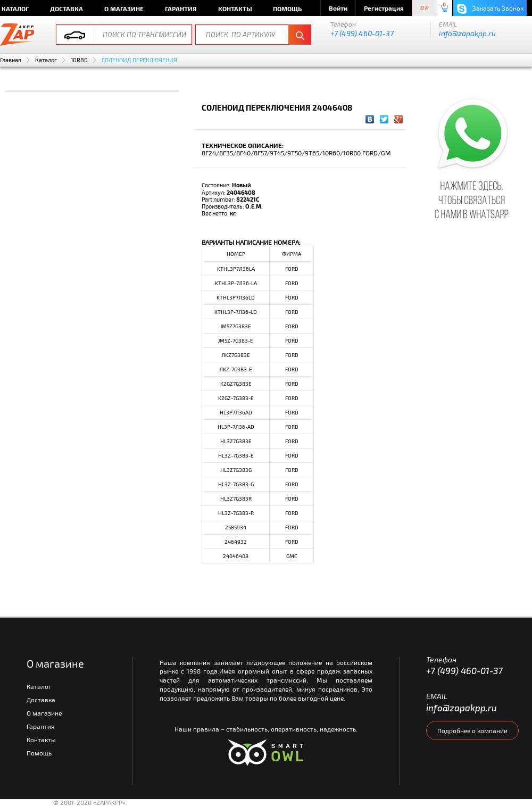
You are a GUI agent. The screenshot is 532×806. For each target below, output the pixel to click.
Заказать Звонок (490, 9)
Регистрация (384, 8)
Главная (11, 60)
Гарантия (181, 9)
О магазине (124, 9)
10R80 (79, 60)
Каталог (46, 60)
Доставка (66, 9)
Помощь (287, 9)
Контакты (235, 9)
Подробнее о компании (472, 730)
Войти (338, 8)
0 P (425, 8)
